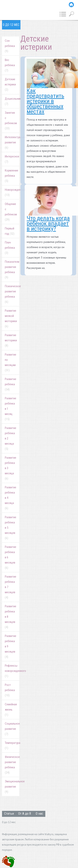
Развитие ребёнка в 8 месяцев (11, 617)
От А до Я (25, 814)
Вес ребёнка (10, 65)
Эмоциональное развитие (12, 787)
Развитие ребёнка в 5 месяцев (11, 528)
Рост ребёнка (10, 690)
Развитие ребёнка (11, 384)
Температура (12, 745)
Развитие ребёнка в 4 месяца (11, 498)
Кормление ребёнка (12, 176)
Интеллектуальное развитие (12, 142)
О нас (39, 814)
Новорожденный (12, 192)
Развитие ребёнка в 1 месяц (11, 409)
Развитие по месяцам (11, 362)
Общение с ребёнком (11, 212)
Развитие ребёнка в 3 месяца (11, 468)
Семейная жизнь (11, 710)
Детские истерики (10, 84)
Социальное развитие (12, 729)
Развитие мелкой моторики (11, 318)
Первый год (10, 231)
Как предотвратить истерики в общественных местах (45, 101)
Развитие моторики (11, 340)
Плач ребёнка (10, 248)
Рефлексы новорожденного (12, 671)
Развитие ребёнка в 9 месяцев (11, 646)
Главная (71, 5)
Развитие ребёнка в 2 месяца (11, 438)
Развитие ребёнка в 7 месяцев (11, 587)
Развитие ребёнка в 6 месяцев (11, 557)
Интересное (12, 159)
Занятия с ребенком (11, 121)
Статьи (9, 814)
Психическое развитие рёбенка (12, 294)
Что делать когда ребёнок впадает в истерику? (48, 223)
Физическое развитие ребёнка (12, 765)
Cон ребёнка (10, 46)
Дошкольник (12, 101)
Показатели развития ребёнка (12, 270)
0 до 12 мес (11, 25)
